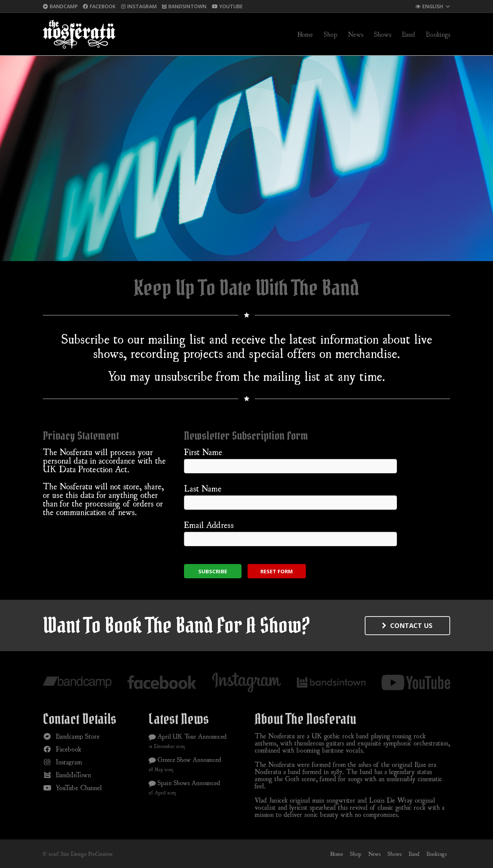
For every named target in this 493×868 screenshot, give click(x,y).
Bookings (437, 854)
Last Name (203, 488)
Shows (395, 854)
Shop (356, 854)
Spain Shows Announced (185, 783)
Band (414, 854)
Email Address (209, 525)
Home (337, 854)
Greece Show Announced (185, 759)
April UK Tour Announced (188, 736)
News (374, 854)
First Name (203, 452)
